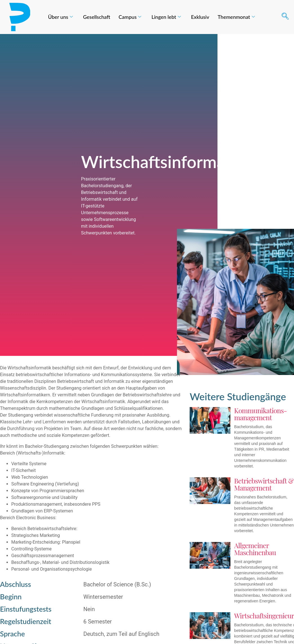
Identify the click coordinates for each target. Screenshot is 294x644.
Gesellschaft (96, 17)
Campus (130, 17)
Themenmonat (236, 17)
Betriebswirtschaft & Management (264, 484)
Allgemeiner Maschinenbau (255, 549)
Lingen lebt (166, 17)
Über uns (60, 17)
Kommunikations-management (260, 414)
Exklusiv (200, 17)
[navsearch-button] (285, 17)
